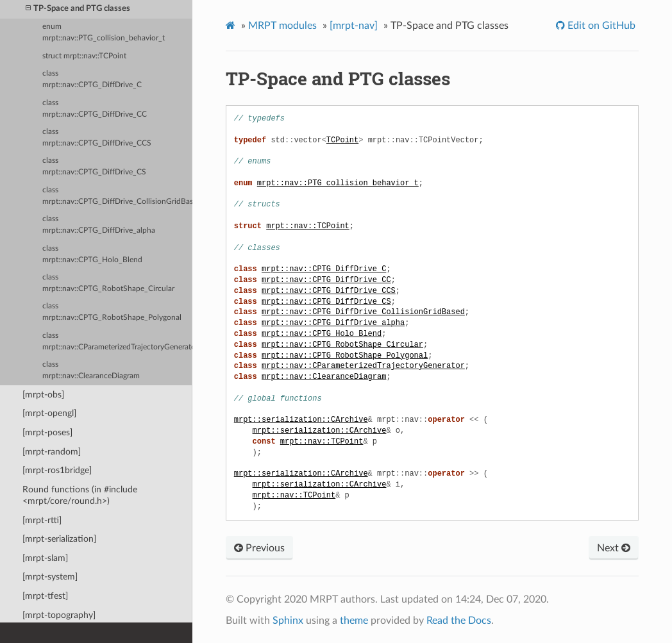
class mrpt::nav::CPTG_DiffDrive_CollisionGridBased (117, 196)
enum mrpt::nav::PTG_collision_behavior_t (104, 32)
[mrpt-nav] (354, 26)
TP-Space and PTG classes (78, 9)
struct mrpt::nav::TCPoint (84, 56)
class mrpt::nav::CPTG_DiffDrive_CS (94, 166)
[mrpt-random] (52, 452)
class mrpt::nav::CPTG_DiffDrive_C (92, 79)
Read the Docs (459, 621)
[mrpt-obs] (43, 395)
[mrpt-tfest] (45, 596)
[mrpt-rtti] (42, 520)
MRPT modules (282, 26)
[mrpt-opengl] (49, 413)
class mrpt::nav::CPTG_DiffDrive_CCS (97, 138)
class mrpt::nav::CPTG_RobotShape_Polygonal (112, 312)
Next (614, 548)
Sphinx (288, 621)
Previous (259, 548)
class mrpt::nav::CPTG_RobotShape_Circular (108, 283)
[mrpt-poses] (47, 432)
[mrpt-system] (50, 577)
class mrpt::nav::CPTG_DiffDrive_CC (95, 109)
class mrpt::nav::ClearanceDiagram (91, 370)
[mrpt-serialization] (59, 539)
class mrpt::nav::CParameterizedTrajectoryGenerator (117, 341)
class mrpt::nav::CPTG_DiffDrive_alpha (99, 225)
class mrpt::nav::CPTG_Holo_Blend (92, 254)
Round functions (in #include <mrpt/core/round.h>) (80, 495)
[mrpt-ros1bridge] (57, 470)
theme (354, 621)
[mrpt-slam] (45, 558)
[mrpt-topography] (59, 615)
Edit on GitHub (600, 26)
